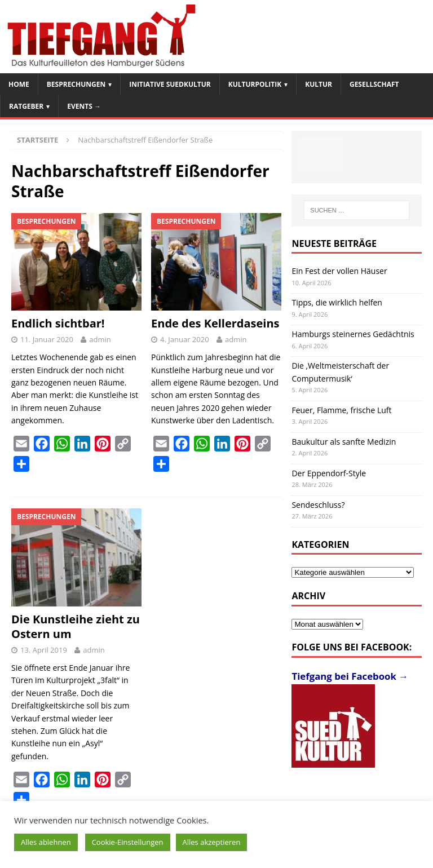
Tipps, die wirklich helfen (337, 302)
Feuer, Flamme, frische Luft (341, 410)
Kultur (319, 84)
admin (100, 339)
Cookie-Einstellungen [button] (128, 842)
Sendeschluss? (318, 505)
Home (19, 84)
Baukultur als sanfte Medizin (344, 442)
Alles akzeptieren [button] (212, 842)
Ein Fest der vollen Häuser (339, 271)
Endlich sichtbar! (58, 323)
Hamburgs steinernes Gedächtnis (353, 334)
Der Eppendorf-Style (329, 473)
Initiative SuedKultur (170, 84)
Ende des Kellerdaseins (215, 323)
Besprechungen (76, 84)
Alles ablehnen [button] (46, 842)
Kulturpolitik (255, 84)
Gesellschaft (374, 84)
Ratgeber (26, 106)
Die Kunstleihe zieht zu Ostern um (76, 626)
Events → (84, 106)
